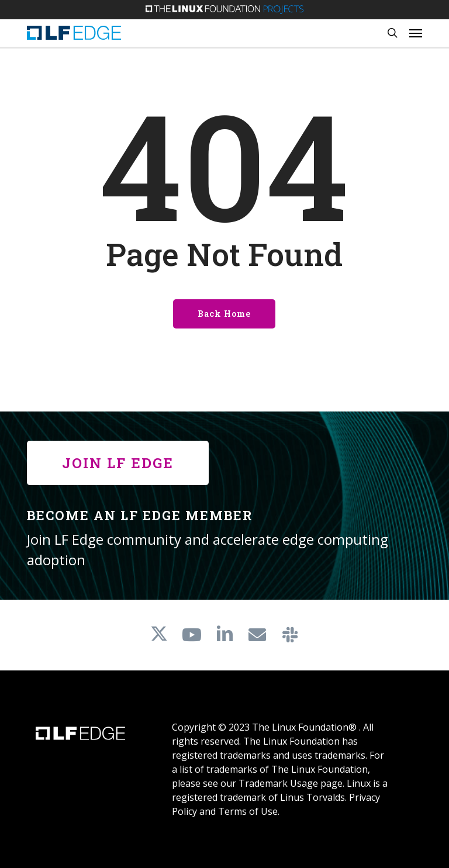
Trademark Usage (278, 783)
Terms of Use (248, 811)
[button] (416, 33)
